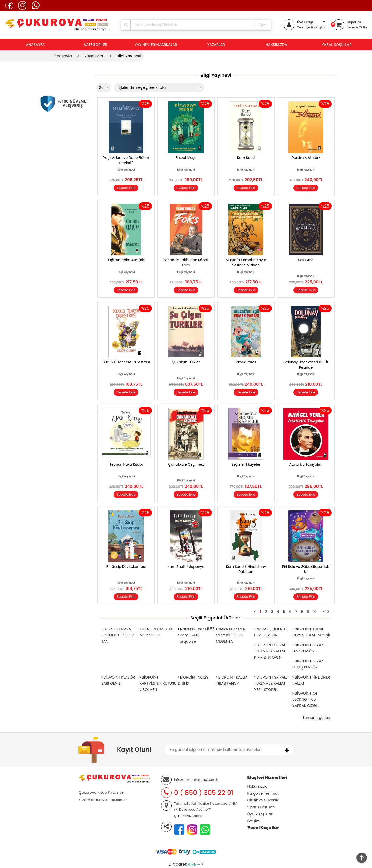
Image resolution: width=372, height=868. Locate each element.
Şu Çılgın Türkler (186, 362)
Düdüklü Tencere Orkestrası (126, 362)
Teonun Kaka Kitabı (126, 464)
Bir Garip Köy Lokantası (126, 567)
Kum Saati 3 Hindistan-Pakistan (246, 569)
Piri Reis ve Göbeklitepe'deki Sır (306, 569)
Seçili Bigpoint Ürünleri (216, 618)
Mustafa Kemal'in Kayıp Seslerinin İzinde (246, 263)
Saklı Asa (306, 260)
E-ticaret (178, 864)
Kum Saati (246, 158)
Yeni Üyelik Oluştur (311, 27)
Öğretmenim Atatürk (126, 260)
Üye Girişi (305, 22)
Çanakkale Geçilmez (186, 464)
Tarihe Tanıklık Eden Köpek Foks (186, 263)
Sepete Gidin (357, 27)
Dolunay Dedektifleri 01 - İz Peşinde (306, 365)
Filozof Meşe (186, 158)
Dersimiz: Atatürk (306, 158)
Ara (263, 25)
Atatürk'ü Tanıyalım (306, 464)
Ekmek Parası (246, 362)
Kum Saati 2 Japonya (186, 567)
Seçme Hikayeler (246, 464)
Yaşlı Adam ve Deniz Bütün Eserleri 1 (126, 160)
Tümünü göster (317, 718)
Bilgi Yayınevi (126, 170)
